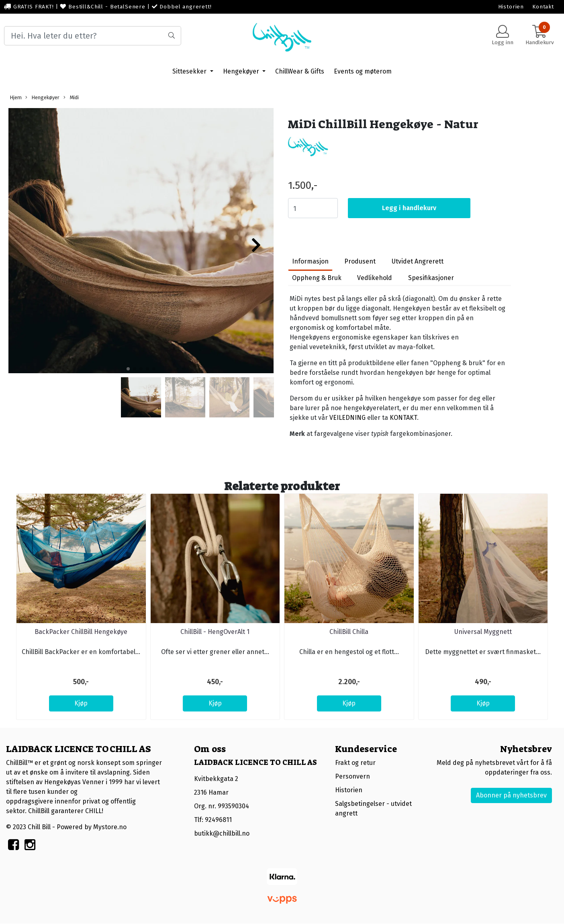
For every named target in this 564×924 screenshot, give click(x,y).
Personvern (352, 776)
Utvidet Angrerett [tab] (418, 261)
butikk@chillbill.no (222, 833)
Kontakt (543, 7)
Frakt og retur (355, 763)
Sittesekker (190, 71)
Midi (71, 98)
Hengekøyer (242, 71)
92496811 (218, 820)
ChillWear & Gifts (300, 71)
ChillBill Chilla (349, 632)
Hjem (16, 97)
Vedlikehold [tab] (375, 278)
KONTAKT (403, 418)
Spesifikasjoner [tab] (431, 278)
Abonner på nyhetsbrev (511, 795)
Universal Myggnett (483, 632)
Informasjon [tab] (310, 261)
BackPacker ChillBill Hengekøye (81, 632)
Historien (511, 7)
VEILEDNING (347, 418)
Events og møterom (363, 71)
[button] (128, 369)
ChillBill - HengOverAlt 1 (215, 632)
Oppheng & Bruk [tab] (317, 278)
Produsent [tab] (360, 261)
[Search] (93, 36)
